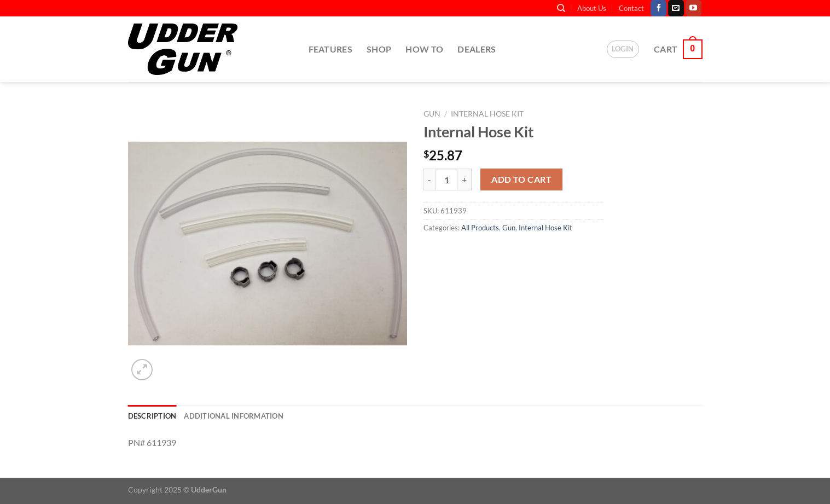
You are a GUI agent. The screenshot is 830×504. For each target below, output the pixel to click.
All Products (480, 228)
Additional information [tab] (234, 416)
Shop (379, 49)
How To (424, 49)
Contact (631, 8)
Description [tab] (152, 416)
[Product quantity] (446, 179)
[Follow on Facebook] (658, 8)
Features (331, 49)
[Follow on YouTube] (693, 8)
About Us (592, 8)
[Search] (561, 8)
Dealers (477, 49)
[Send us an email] (676, 8)
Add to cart (521, 179)
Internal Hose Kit (487, 114)
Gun (432, 114)
